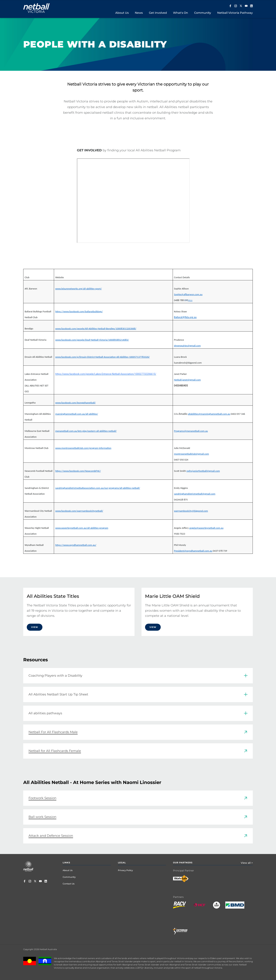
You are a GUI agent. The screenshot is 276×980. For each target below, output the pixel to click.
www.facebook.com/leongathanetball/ (76, 403)
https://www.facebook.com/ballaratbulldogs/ (79, 311)
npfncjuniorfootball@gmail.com (203, 471)
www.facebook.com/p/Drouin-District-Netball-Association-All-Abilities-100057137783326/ (103, 357)
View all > (247, 863)
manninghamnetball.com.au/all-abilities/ (77, 414)
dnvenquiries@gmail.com (187, 346)
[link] (138, 732)
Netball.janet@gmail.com (187, 380)
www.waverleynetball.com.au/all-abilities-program (82, 528)
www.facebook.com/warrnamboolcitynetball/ (79, 511)
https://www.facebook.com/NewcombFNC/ (78, 471)
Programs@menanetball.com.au (191, 431)
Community (69, 877)
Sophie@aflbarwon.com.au (188, 294)
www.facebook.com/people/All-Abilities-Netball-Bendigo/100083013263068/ (96, 329)
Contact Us (69, 884)
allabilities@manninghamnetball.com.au (209, 414)
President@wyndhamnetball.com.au (193, 551)
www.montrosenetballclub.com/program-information (83, 448)
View (35, 627)
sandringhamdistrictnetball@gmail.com (195, 494)
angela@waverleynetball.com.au (206, 528)
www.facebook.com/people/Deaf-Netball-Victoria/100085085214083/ (92, 340)
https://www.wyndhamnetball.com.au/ (76, 545)
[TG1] (190, 300)
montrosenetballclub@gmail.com (192, 454)
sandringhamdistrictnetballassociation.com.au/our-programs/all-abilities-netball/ (98, 488)
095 (186, 300)
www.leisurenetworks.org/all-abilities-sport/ (79, 289)
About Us (68, 870)
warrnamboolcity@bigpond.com (191, 511)
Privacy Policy (125, 870)
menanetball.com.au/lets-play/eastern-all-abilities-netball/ (86, 431)
